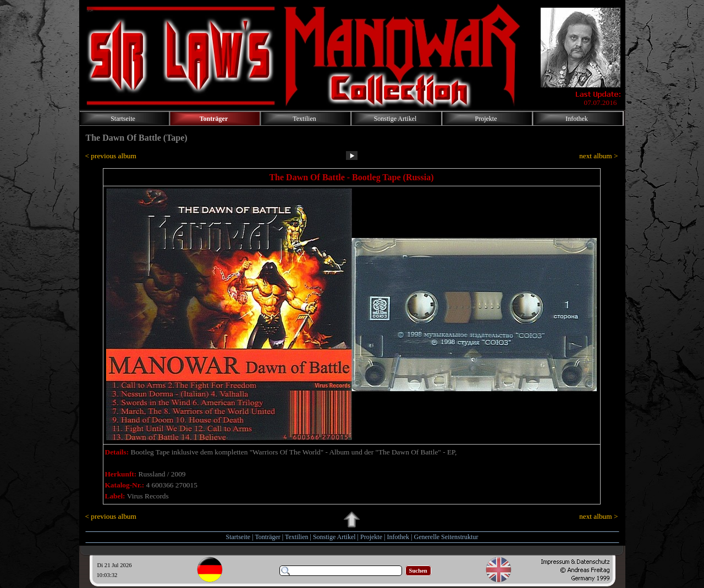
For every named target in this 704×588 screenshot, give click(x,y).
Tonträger (267, 537)
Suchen (418, 571)
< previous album (111, 156)
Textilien (296, 537)
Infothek (398, 537)
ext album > (598, 156)
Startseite (238, 537)
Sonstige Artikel (334, 537)
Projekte (371, 537)
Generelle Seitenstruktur (446, 537)
